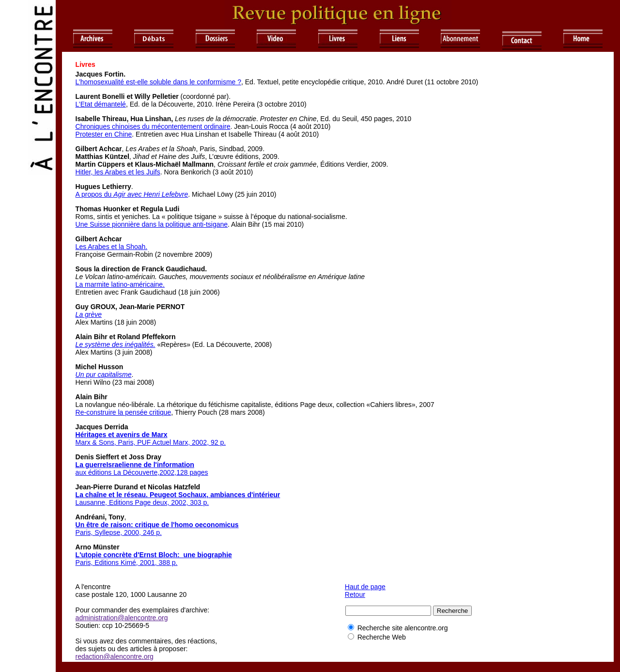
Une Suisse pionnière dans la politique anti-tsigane (152, 224)
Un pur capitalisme (104, 375)
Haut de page (365, 587)
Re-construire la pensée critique (124, 412)
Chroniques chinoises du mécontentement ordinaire (153, 126)
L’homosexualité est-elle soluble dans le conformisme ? (158, 82)
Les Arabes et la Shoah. (112, 247)
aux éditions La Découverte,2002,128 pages (142, 472)
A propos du (132, 194)
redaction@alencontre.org (115, 656)
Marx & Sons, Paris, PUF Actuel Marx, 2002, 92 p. (151, 442)
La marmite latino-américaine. (120, 284)
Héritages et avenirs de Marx (122, 435)
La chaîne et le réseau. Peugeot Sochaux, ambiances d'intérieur (178, 495)
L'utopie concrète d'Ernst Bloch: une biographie (154, 555)
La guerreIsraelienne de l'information (135, 465)
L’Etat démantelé (101, 104)
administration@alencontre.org (122, 618)
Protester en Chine (104, 134)
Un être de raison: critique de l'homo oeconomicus (157, 525)
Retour (355, 594)
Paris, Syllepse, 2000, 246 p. (119, 532)
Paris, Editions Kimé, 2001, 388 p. (127, 563)
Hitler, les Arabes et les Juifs (118, 172)
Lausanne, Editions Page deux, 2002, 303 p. (142, 502)
